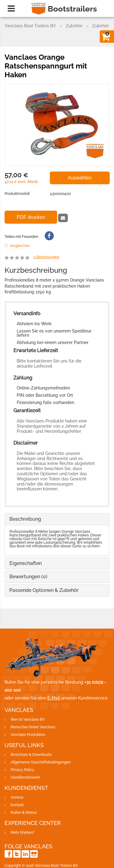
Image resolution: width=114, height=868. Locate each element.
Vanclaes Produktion (28, 735)
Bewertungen (46, 257)
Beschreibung (25, 519)
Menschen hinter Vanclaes (33, 727)
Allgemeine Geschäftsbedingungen (41, 762)
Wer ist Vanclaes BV (28, 719)
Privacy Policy (22, 770)
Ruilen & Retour (24, 813)
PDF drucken (31, 217)
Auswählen (80, 178)
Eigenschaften (26, 563)
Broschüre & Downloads (31, 755)
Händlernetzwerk (25, 777)
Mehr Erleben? (23, 833)
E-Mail (54, 698)
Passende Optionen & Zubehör (44, 590)
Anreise (17, 797)
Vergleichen (20, 246)
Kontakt (17, 805)
